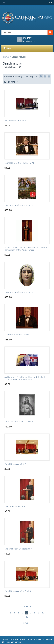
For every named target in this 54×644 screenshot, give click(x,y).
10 (43, 613)
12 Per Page (11, 82)
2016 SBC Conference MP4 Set (19, 205)
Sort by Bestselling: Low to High (20, 77)
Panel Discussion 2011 (15, 121)
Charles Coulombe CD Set (17, 335)
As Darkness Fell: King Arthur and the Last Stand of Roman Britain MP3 (25, 378)
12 (27, 617)
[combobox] (24, 32)
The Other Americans (15, 506)
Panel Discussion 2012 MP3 (18, 591)
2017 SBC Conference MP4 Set (19, 292)
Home (6, 57)
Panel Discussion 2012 (15, 464)
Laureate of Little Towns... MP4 (19, 163)
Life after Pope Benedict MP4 (18, 549)
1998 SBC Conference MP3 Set (19, 422)
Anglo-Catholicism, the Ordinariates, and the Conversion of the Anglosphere (26, 249)
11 (48, 613)
